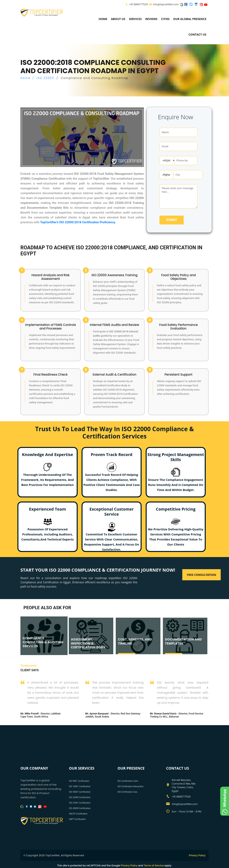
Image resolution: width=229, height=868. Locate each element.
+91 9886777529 (138, 4)
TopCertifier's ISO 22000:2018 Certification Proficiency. (78, 222)
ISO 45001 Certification (80, 792)
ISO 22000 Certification (80, 797)
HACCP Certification (78, 814)
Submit (172, 220)
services (135, 19)
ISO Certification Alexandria (130, 786)
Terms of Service (154, 865)
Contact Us (197, 34)
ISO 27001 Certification (80, 803)
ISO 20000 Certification (80, 808)
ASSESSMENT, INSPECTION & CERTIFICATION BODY (88, 643)
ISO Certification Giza (127, 792)
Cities (165, 19)
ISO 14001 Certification (80, 786)
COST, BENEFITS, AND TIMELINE (135, 641)
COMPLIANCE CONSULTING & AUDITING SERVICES (43, 642)
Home (103, 19)
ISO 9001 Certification (79, 781)
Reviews (151, 19)
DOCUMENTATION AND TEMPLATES (183, 641)
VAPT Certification (77, 819)
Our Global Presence (190, 19)
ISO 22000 (45, 78)
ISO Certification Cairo (128, 781)
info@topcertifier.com (164, 4)
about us (118, 19)
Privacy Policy (197, 855)
